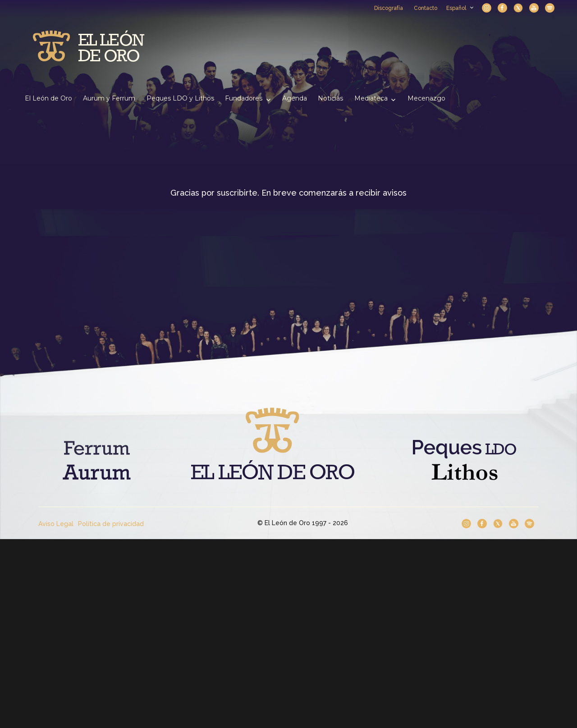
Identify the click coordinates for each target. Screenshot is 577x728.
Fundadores (244, 98)
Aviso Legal (56, 524)
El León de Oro (48, 98)
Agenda (295, 98)
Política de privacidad (111, 524)
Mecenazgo (426, 98)
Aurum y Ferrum (109, 98)
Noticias (330, 98)
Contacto (426, 8)
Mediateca (371, 98)
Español (460, 8)
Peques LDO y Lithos (180, 98)
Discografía (389, 8)
